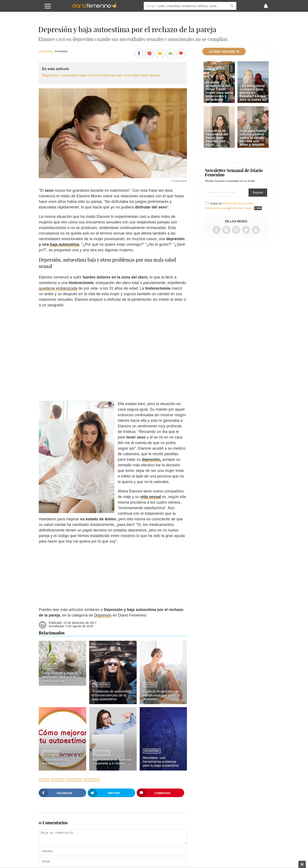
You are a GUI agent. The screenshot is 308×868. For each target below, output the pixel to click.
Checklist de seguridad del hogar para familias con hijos (217, 138)
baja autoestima (64, 244)
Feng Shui (50, 666)
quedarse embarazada (58, 288)
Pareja (44, 780)
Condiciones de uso (216, 208)
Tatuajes (150, 685)
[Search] (232, 6)
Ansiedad (58, 780)
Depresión (103, 615)
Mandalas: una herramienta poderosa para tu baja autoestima (161, 762)
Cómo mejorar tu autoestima (55, 761)
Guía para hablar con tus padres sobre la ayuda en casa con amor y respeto (253, 138)
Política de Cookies (241, 208)
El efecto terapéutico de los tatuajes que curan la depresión (161, 695)
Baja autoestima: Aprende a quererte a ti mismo (112, 761)
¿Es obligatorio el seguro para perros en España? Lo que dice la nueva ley (253, 93)
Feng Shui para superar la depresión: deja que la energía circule (62, 677)
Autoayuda (74, 780)
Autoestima (101, 685)
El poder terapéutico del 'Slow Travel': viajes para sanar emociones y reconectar (220, 91)
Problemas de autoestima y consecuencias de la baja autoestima (112, 695)
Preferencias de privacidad (238, 204)
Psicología (50, 753)
